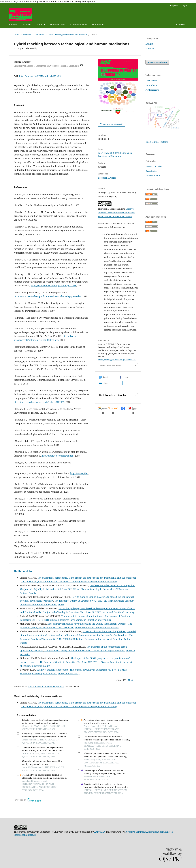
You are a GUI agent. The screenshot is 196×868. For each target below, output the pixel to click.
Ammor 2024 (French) (113, 124)
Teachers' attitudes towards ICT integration (112, 585)
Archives (27, 24)
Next (131, 680)
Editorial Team (58, 24)
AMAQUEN (100, 832)
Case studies (151, 171)
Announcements (79, 24)
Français (150, 48)
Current (13, 24)
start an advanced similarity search (46, 687)
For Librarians (152, 90)
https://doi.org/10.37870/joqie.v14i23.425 (40, 76)
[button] (108, 377)
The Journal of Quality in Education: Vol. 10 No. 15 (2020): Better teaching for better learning (69, 582)
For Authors (151, 85)
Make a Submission (157, 62)
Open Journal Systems (157, 142)
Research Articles (107, 178)
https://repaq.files (79, 473)
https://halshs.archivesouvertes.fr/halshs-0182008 (39, 402)
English (149, 44)
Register (174, 5)
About (40, 24)
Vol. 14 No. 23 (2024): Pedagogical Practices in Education (61, 35)
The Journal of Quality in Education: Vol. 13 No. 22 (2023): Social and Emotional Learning (88, 612)
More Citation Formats (110, 366)
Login (184, 5)
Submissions (98, 24)
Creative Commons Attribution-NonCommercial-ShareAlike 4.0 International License (117, 213)
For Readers (151, 81)
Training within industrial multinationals (83, 616)
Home (17, 35)
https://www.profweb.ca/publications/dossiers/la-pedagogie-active (47, 296)
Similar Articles (23, 571)
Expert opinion (153, 176)
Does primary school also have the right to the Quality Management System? (87, 624)
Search (180, 24)
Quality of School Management (53, 670)
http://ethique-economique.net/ (57, 456)
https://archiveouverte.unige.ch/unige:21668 (53, 286)
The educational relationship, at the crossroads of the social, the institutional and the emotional (87, 578)
